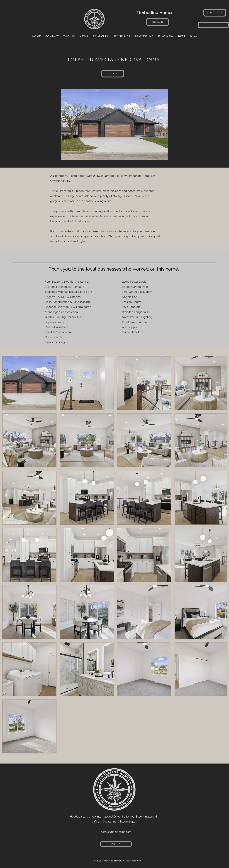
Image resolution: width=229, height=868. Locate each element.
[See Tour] (113, 74)
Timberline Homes (155, 13)
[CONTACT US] (215, 13)
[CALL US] (213, 25)
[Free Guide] (158, 22)
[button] (144, 36)
